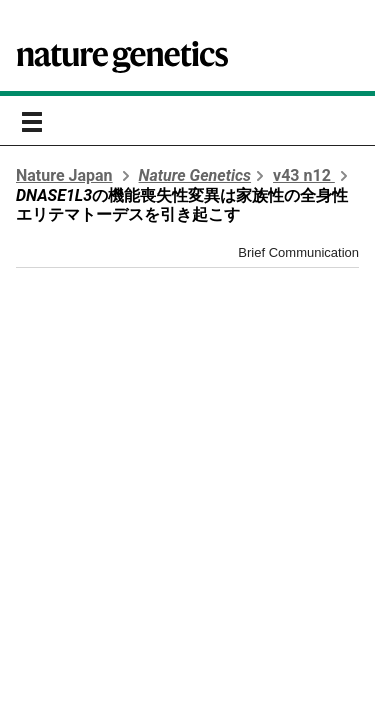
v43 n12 (304, 175)
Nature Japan (64, 175)
